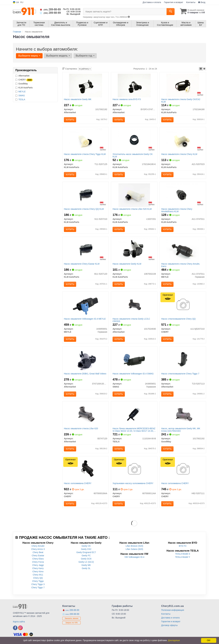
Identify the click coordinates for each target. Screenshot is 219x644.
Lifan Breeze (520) (134, 547)
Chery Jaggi (38, 566)
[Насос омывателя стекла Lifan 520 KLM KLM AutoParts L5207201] (134, 195)
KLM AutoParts (24, 88)
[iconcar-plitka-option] (201, 69)
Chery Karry (38, 569)
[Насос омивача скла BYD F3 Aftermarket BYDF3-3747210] (134, 85)
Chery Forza (38, 563)
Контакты (191, 2)
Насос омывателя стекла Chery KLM (179, 154)
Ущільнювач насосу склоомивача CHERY (133, 484)
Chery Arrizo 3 (38, 550)
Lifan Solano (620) (134, 550)
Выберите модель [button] (58, 56)
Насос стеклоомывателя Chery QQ (178, 319)
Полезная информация (173, 611)
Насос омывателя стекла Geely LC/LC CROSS (131, 320)
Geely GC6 (86, 560)
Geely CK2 (86, 550)
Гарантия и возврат (174, 2)
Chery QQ (38, 579)
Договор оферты (169, 626)
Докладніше (174, 640)
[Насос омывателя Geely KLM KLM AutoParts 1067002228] (134, 250)
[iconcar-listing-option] (204, 69)
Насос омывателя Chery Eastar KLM (82, 264)
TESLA (22, 99)
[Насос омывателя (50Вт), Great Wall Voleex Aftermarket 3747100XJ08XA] (86, 360)
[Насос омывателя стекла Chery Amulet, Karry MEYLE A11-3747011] (183, 250)
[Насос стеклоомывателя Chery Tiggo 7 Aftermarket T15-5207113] (183, 360)
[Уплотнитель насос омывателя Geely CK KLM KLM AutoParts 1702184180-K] (134, 140)
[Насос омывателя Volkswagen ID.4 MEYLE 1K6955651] (86, 305)
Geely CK (86, 547)
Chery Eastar (38, 556)
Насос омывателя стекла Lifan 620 (81, 429)
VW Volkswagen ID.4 (134, 558)
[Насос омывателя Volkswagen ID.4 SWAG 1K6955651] (134, 360)
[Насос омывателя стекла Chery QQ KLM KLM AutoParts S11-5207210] (86, 195)
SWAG (22, 96)
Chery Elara (38, 560)
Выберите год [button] (85, 56)
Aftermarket (22, 76)
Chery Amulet (38, 547)
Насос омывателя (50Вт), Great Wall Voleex (85, 374)
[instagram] (20, 629)
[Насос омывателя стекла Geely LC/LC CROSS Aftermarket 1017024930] (134, 305)
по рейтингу (85, 69)
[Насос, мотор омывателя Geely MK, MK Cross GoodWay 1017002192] (183, 415)
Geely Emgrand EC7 (86, 553)
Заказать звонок (71, 619)
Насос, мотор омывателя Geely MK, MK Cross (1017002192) (181, 430)
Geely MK (86, 566)
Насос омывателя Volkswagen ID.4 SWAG (133, 374)
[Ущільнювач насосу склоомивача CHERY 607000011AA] (134, 470)
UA (16, 2)
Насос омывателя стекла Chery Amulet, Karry (181, 265)
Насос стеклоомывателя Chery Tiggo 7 (180, 374)
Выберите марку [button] (29, 56)
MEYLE (22, 92)
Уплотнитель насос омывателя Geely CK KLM (133, 155)
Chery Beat (38, 553)
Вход (202, 2)
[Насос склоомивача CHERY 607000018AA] (85, 470)
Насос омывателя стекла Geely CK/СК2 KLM (181, 100)
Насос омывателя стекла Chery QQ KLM (84, 209)
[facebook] (15, 629)
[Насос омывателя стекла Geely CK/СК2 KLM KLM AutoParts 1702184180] (183, 85)
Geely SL (86, 569)
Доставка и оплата (152, 2)
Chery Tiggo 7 (38, 588)
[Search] (170, 12)
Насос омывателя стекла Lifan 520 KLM (132, 209)
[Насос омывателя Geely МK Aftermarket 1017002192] (85, 85)
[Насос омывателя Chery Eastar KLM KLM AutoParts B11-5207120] (86, 250)
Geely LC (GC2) (86, 563)
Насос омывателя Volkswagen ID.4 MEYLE (85, 319)
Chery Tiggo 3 (38, 585)
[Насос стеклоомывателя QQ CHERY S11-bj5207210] (183, 305)
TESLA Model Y (183, 558)
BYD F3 (183, 547)
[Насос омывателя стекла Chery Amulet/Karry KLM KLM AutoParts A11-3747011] (183, 195)
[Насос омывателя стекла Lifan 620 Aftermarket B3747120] (86, 415)
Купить (70, 120)
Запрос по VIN (71, 624)
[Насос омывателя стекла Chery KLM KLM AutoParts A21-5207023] (183, 140)
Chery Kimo (38, 572)
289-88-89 (50, 9)
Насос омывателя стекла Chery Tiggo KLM (85, 154)
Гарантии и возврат (171, 622)
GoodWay (22, 84)
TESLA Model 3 (183, 555)
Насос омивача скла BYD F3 (127, 99)
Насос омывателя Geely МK (78, 99)
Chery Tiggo (38, 582)
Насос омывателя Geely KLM (127, 264)
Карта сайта (19, 623)
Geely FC (86, 556)
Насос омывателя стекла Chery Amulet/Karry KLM (177, 210)
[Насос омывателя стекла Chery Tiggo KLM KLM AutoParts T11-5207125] (85, 140)
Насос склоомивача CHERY (78, 484)
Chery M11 (38, 576)
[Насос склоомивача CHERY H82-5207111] (183, 470)
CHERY (24, 80)
